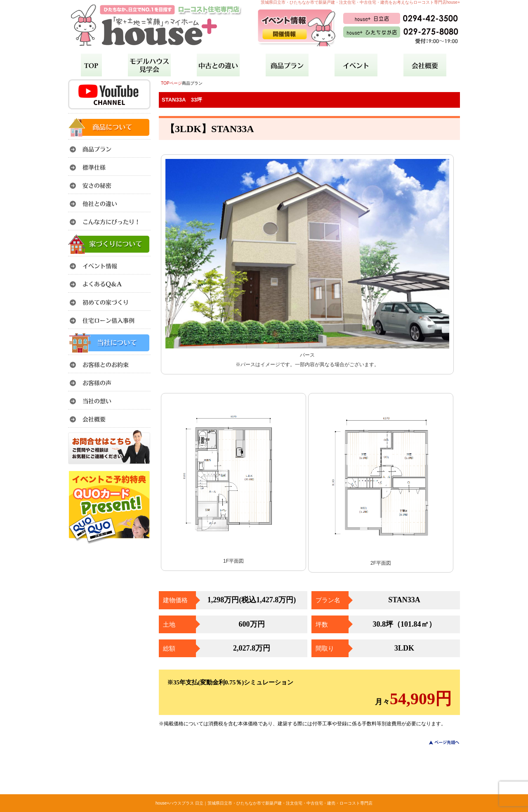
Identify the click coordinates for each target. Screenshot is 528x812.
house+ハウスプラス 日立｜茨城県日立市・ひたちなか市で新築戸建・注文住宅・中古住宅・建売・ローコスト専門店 (264, 803)
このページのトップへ (439, 742)
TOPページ (171, 83)
